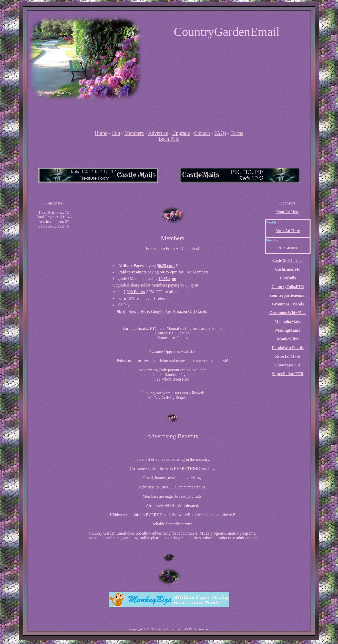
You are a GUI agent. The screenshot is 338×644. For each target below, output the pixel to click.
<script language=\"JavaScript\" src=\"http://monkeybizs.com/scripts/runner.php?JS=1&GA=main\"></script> (98, 175)
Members (134, 133)
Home (101, 133)
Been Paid (169, 139)
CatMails (288, 278)
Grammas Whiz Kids (288, 313)
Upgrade (181, 133)
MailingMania (288, 330)
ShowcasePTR (288, 365)
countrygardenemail (288, 295)
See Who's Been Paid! (172, 379)
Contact (202, 133)
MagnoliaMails (288, 321)
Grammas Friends (288, 304)
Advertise (158, 133)
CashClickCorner (288, 260)
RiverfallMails (288, 356)
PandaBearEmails (288, 348)
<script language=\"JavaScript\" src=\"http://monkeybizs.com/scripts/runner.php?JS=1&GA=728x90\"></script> (169, 113)
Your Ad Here (288, 212)
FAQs (220, 133)
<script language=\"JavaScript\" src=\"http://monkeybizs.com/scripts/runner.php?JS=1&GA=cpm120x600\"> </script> (54, 310)
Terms (237, 133)
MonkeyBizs (288, 339)
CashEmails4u (288, 269)
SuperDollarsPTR (288, 374)
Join (116, 133)
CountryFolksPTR (288, 287)
